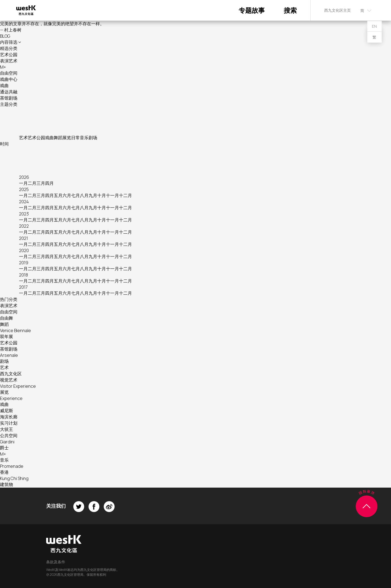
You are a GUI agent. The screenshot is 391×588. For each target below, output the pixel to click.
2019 (24, 263)
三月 (41, 183)
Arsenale (9, 355)
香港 (4, 472)
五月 (58, 195)
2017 (23, 287)
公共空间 (9, 436)
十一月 (112, 195)
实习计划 (9, 423)
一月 (23, 183)
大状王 (7, 429)
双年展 (7, 336)
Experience (11, 398)
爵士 (4, 448)
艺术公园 (9, 55)
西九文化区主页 (338, 10)
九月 (93, 195)
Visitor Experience (18, 386)
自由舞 (7, 318)
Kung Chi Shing (14, 478)
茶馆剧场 (9, 98)
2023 (24, 214)
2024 (24, 202)
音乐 (84, 138)
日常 (75, 138)
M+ (3, 67)
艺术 (23, 138)
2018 (23, 275)
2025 (24, 189)
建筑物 (7, 484)
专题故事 (252, 10)
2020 (24, 250)
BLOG (5, 36)
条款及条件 (56, 562)
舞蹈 (58, 138)
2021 (23, 238)
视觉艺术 (9, 380)
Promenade (12, 466)
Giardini (7, 442)
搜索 (290, 10)
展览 (67, 138)
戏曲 (4, 85)
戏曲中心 (9, 79)
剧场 (93, 138)
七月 (75, 195)
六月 (67, 195)
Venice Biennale (15, 330)
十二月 (125, 195)
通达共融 (9, 92)
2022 (24, 226)
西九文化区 (11, 374)
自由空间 (9, 73)
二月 (32, 183)
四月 (49, 183)
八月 (84, 195)
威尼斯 (7, 411)
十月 (102, 195)
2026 (24, 177)
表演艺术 (9, 61)
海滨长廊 (9, 417)
